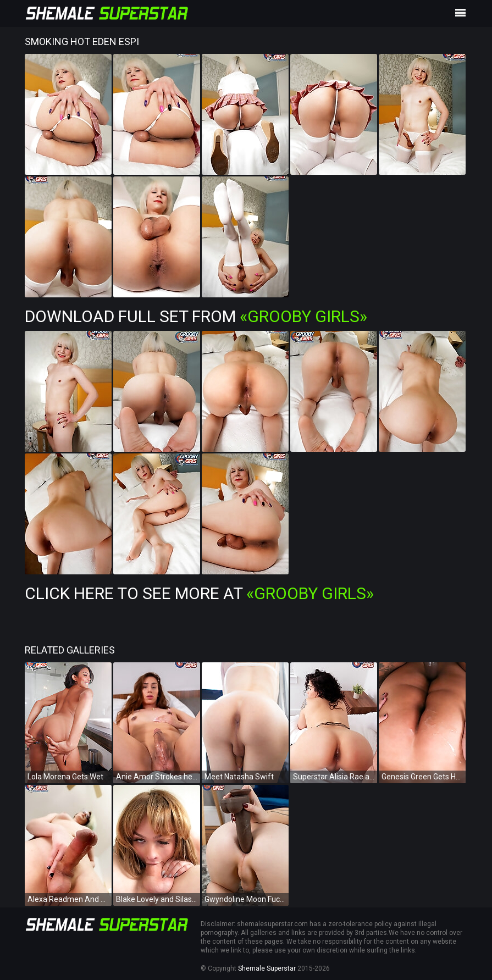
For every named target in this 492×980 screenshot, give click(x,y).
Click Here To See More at (199, 593)
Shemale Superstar (267, 968)
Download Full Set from (196, 316)
